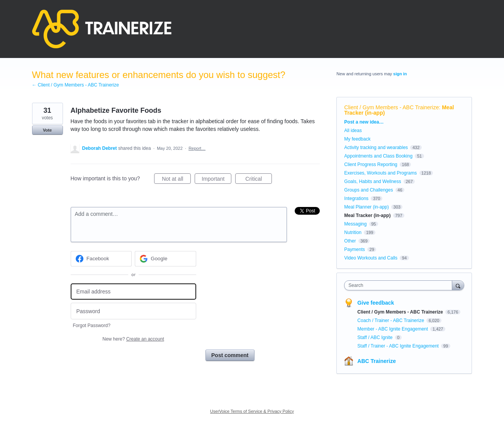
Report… (197, 148)
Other (350, 241)
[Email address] (133, 292)
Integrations (356, 198)
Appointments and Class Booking (378, 156)
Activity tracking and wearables (376, 148)
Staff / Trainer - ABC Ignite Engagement (399, 346)
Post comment (230, 355)
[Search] (458, 285)
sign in (400, 74)
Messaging (355, 224)
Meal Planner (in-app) (366, 207)
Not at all (176, 180)
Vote (47, 130)
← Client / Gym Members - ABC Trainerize (76, 85)
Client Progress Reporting (371, 164)
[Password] (133, 311)
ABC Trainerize (377, 361)
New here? (133, 339)
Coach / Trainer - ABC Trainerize (391, 320)
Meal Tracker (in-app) (367, 215)
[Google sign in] (165, 259)
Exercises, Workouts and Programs (381, 173)
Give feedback (376, 303)
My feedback (357, 139)
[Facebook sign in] (101, 259)
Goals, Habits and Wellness (372, 181)
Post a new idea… (364, 122)
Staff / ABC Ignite (376, 337)
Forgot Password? (92, 326)
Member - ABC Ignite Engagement (393, 329)
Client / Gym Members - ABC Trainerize (391, 107)
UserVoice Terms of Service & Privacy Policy (252, 411)
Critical (259, 180)
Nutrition (353, 232)
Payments (354, 249)
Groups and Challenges (368, 190)
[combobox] (400, 285)
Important (216, 180)
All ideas (353, 131)
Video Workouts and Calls (371, 258)
